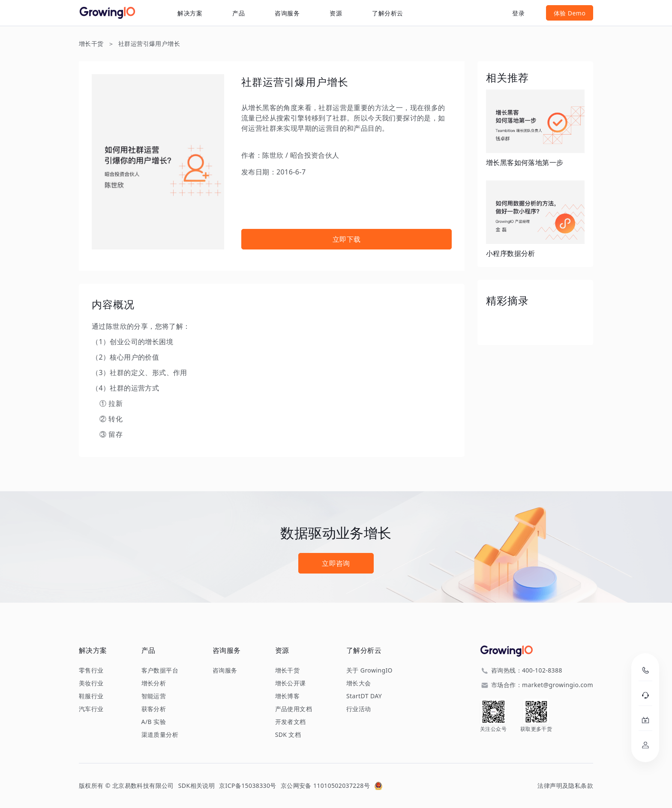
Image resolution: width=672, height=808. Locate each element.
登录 (518, 13)
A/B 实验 (154, 722)
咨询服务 (287, 13)
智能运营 (154, 696)
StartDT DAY (364, 696)
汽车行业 (91, 709)
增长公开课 (291, 683)
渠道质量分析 (160, 735)
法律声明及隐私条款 (565, 785)
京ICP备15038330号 (248, 785)
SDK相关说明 (196, 785)
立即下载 (347, 239)
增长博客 (288, 696)
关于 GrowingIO (369, 670)
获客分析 (154, 709)
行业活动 (359, 709)
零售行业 (91, 670)
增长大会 (359, 683)
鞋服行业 (91, 696)
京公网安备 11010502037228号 (325, 785)
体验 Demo (570, 13)
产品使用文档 (294, 709)
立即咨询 (336, 563)
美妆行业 (91, 683)
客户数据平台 (160, 670)
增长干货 (91, 44)
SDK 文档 (288, 735)
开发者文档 (291, 722)
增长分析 (154, 683)
